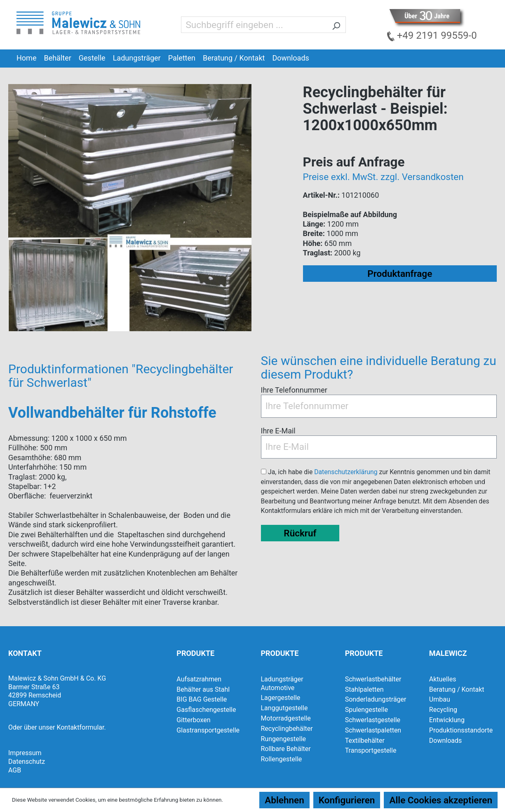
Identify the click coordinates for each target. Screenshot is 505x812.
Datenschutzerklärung (346, 472)
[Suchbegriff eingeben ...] (254, 25)
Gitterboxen (193, 720)
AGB (15, 770)
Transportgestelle (371, 750)
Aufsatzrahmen (199, 679)
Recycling (443, 710)
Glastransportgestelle (208, 730)
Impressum (25, 753)
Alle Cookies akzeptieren (441, 800)
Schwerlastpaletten (373, 730)
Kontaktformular (80, 727)
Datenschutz (27, 762)
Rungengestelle (283, 739)
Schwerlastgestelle (373, 720)
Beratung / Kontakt (457, 689)
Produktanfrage (400, 274)
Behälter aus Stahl (203, 689)
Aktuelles (443, 679)
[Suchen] (336, 25)
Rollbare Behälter (285, 749)
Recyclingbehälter (287, 729)
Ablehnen (284, 800)
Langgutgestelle (284, 708)
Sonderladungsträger (376, 699)
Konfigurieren (347, 800)
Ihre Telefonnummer (294, 390)
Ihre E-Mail (278, 431)
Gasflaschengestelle (206, 710)
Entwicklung (447, 720)
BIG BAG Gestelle (202, 699)
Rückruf (300, 533)
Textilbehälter (365, 741)
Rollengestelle (281, 759)
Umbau (440, 699)
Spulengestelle (366, 710)
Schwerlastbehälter (373, 679)
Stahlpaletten (364, 689)
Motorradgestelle (285, 718)
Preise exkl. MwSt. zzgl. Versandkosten (383, 177)
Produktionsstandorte (461, 730)
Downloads (445, 741)
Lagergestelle (280, 698)
